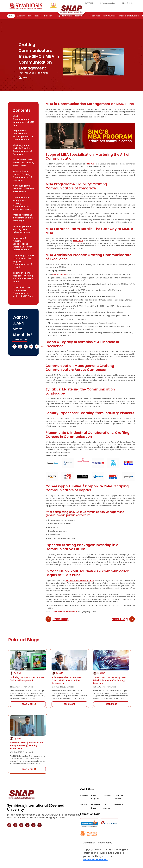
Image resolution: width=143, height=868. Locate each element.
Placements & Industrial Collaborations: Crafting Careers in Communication (22, 244)
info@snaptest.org (108, 3)
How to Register (34, 16)
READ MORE (28, 704)
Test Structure (94, 16)
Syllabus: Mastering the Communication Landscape (23, 218)
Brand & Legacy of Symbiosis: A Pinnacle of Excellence (23, 189)
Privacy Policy (104, 843)
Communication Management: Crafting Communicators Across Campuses (22, 203)
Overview (21, 16)
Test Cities (80, 16)
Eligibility (48, 16)
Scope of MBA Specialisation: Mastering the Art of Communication (23, 135)
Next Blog (120, 619)
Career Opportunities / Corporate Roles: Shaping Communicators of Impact (23, 261)
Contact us (118, 805)
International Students (129, 16)
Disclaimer (89, 843)
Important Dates (64, 16)
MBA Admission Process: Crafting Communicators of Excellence (22, 176)
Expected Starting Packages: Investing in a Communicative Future (23, 277)
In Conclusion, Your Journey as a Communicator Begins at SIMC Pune (23, 292)
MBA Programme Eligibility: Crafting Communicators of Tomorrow (22, 150)
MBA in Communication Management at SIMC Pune (23, 121)
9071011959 (90, 3)
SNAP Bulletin (128, 3)
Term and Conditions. (95, 860)
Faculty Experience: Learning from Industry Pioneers (22, 229)
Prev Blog (60, 619)
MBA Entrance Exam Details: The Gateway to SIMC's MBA (23, 163)
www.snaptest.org (60, 274)
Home (11, 16)
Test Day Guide (110, 16)
